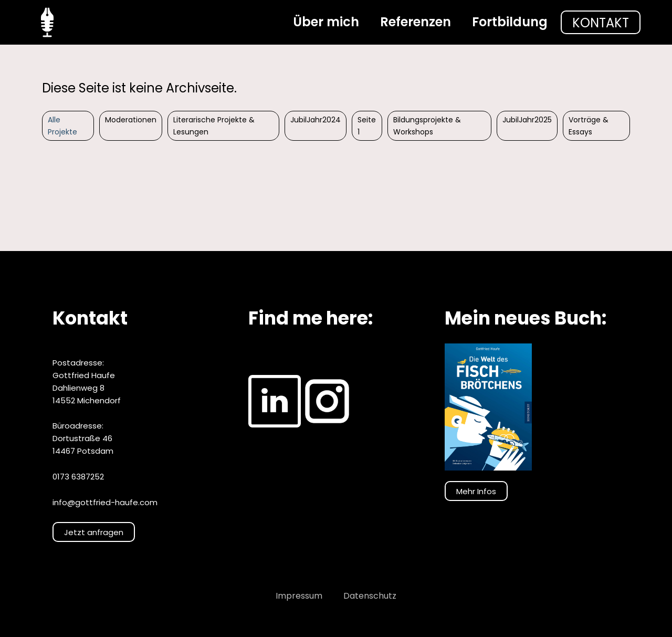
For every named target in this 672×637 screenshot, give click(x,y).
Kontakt (601, 23)
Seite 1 (367, 126)
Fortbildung (510, 22)
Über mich (326, 22)
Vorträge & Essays (589, 126)
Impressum (299, 596)
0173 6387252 (78, 477)
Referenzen (416, 22)
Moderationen (131, 120)
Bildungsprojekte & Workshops (427, 126)
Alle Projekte (62, 126)
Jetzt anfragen (94, 532)
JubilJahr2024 (316, 120)
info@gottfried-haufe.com (105, 502)
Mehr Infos (476, 491)
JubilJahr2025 (527, 120)
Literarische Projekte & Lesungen (214, 126)
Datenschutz (370, 596)
